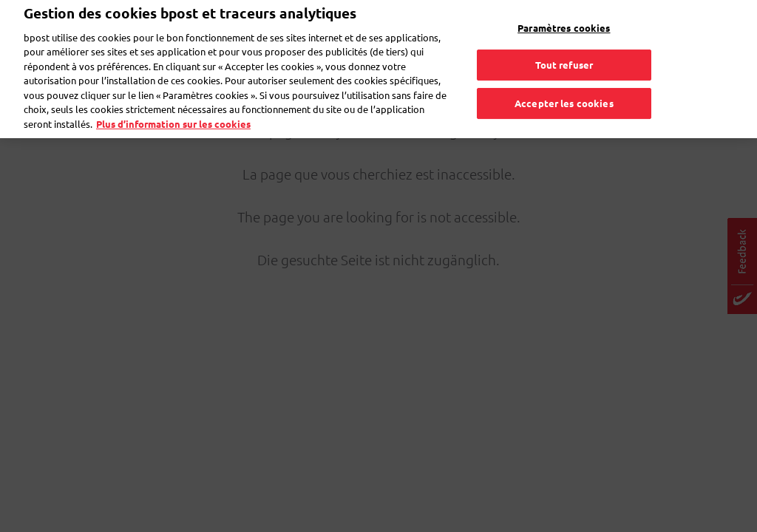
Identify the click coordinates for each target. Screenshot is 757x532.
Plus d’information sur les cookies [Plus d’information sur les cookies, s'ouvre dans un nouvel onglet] (173, 105)
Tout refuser (564, 47)
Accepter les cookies (564, 85)
